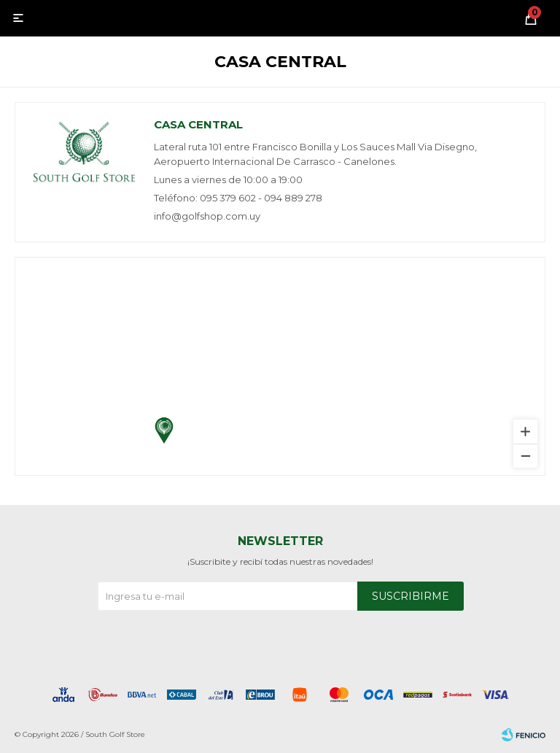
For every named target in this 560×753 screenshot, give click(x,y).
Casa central (198, 124)
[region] (280, 366)
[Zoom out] (525, 456)
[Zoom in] (525, 432)
